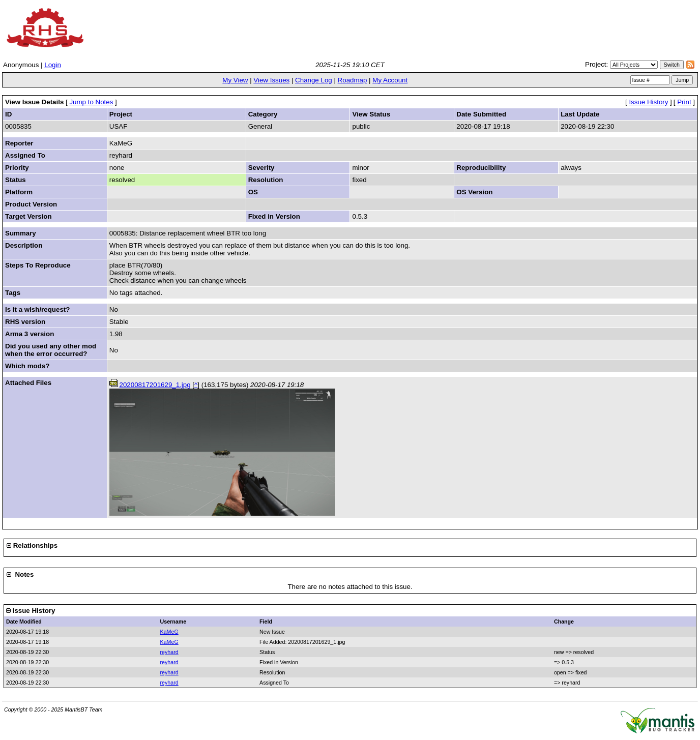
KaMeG (169, 632)
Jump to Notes (91, 102)
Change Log (314, 80)
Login (53, 65)
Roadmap (353, 80)
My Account (390, 80)
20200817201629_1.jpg (155, 385)
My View (235, 80)
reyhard (169, 652)
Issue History (648, 102)
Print (684, 102)
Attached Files (28, 383)
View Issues (271, 80)
